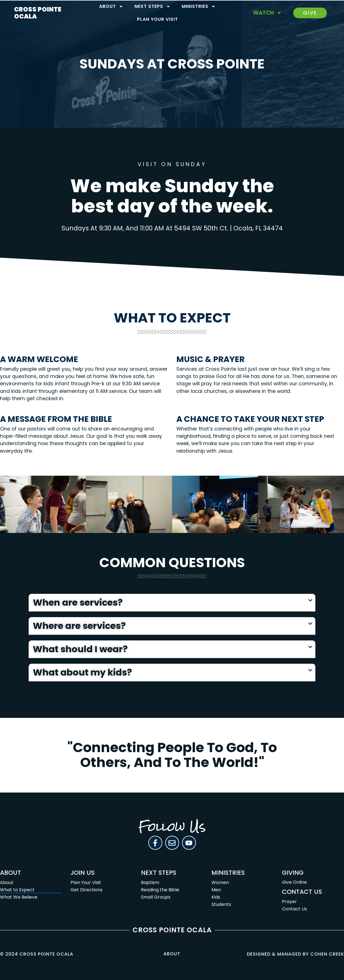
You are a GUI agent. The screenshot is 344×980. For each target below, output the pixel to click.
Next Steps (152, 6)
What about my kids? (82, 672)
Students (221, 904)
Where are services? (79, 626)
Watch (267, 13)
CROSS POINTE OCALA (38, 13)
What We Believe (19, 897)
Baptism (150, 882)
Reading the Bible (160, 890)
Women (220, 882)
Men (216, 890)
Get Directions (86, 890)
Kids (216, 897)
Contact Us (294, 909)
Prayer (289, 902)
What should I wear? (80, 649)
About (111, 6)
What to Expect (17, 890)
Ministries (199, 6)
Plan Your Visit (158, 19)
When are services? (78, 602)
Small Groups (156, 897)
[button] (172, 603)
